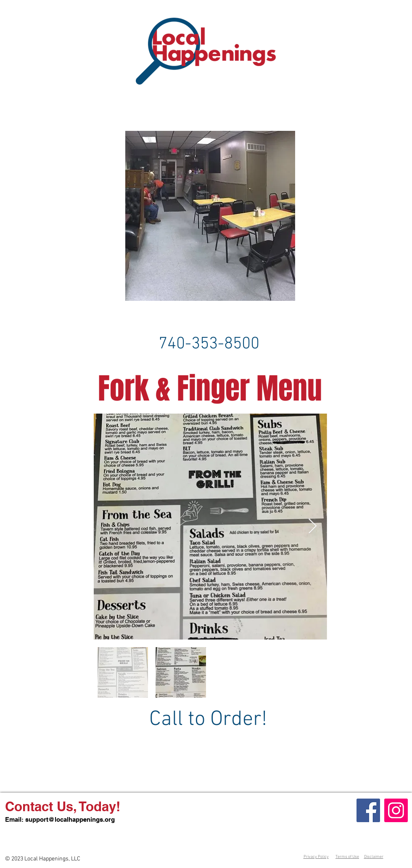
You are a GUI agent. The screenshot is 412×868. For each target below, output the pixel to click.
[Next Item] (313, 527)
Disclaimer (374, 857)
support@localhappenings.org (70, 819)
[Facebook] (368, 810)
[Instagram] (396, 810)
